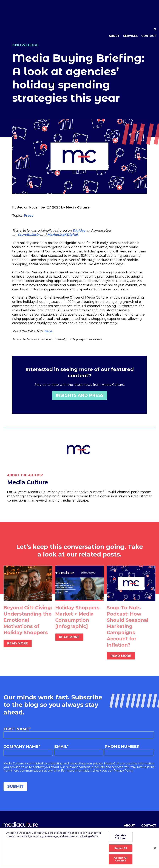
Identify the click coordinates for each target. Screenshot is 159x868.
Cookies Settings (121, 838)
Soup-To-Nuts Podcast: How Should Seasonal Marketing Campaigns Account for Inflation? (128, 626)
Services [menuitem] (130, 15)
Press (29, 216)
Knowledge (26, 45)
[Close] (155, 848)
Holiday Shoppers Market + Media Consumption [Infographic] (78, 617)
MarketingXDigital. (63, 235)
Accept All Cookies (120, 859)
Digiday (79, 230)
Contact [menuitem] (149, 15)
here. (49, 331)
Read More (18, 650)
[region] (79, 848)
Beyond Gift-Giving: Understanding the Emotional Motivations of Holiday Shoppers (26, 623)
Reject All (121, 849)
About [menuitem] (114, 15)
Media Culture (78, 207)
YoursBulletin (28, 235)
